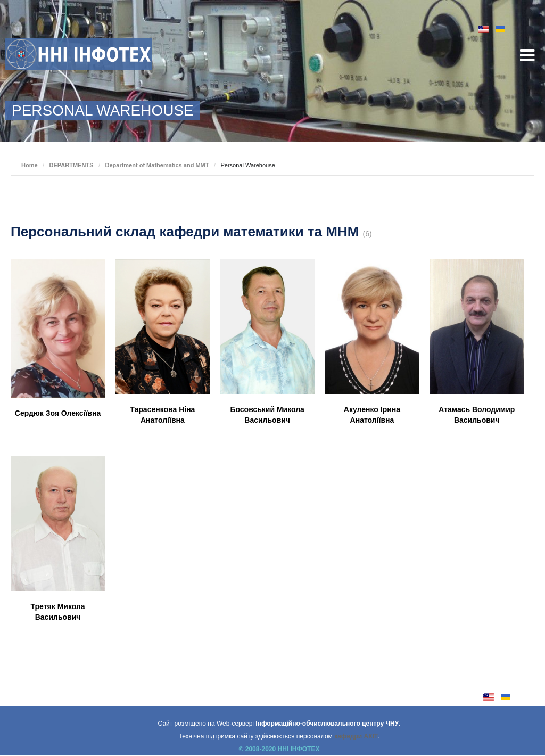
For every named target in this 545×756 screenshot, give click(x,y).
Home (30, 165)
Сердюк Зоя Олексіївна (58, 413)
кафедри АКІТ (356, 736)
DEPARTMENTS (72, 165)
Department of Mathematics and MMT (157, 165)
